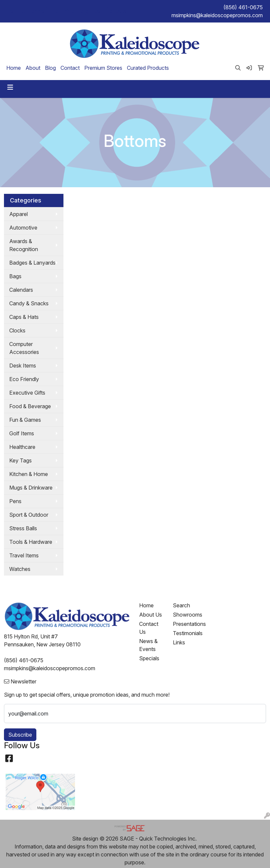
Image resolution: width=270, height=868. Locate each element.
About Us (151, 615)
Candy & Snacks (29, 303)
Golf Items (22, 433)
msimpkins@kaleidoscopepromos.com (217, 15)
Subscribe (20, 735)
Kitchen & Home (29, 474)
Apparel (19, 214)
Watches (20, 569)
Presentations (186, 624)
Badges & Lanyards (32, 263)
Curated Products (148, 68)
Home (14, 68)
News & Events (148, 645)
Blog (50, 68)
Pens (15, 501)
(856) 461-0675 (243, 7)
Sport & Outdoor (29, 515)
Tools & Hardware (31, 542)
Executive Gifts (27, 393)
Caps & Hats (24, 317)
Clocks (17, 330)
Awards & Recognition (24, 245)
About (33, 68)
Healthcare (22, 447)
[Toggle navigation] (10, 87)
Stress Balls (23, 528)
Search (181, 605)
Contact (70, 68)
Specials (149, 658)
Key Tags (20, 460)
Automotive (23, 228)
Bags (15, 276)
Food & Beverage (30, 406)
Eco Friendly (24, 379)
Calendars (21, 290)
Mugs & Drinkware (31, 488)
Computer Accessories (24, 348)
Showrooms (186, 615)
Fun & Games (25, 420)
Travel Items (24, 555)
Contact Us (149, 628)
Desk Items (23, 366)
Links (179, 642)
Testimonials (186, 633)
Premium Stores (103, 68)
